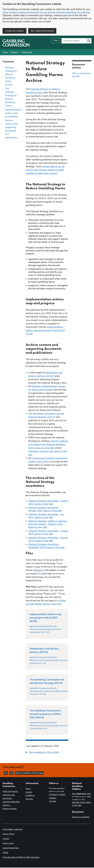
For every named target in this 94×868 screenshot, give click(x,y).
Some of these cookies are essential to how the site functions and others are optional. (46, 12)
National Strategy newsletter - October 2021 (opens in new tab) (45, 510)
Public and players (10, 792)
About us (15, 53)
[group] (47, 753)
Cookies (6, 839)
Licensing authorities (11, 802)
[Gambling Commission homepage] (16, 46)
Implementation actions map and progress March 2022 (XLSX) (45, 331)
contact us (38, 571)
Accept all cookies (15, 31)
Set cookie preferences (42, 31)
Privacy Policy (8, 834)
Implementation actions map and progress (13, 114)
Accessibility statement (13, 830)
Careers (29, 792)
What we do (27, 53)
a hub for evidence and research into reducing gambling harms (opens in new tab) (48, 445)
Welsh (5, 853)
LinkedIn (52, 798)
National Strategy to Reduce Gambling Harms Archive (11, 77)
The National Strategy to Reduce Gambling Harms (11, 98)
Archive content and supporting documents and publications (11, 130)
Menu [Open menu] (56, 41)
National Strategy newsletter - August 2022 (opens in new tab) (48, 503)
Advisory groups (10, 809)
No (12, 773)
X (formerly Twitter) (57, 795)
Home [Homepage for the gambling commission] (5, 53)
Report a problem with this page (29, 773)
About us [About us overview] (6, 806)
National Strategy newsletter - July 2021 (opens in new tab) (46, 516)
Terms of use (8, 844)
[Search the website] (89, 41)
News (28, 789)
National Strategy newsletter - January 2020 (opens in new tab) (48, 540)
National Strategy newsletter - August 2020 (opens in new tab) (48, 533)
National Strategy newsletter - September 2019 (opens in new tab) (46, 546)
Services (29, 799)
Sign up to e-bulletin (81, 817)
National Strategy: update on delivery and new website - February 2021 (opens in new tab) (47, 525)
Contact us (30, 796)
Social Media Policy (11, 848)
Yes (6, 773)
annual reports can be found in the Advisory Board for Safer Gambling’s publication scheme (45, 170)
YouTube (52, 802)
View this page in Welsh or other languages (21, 858)
